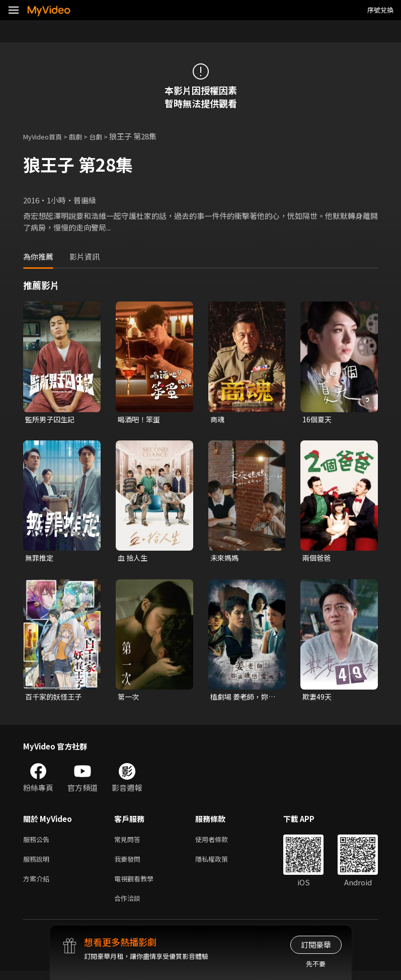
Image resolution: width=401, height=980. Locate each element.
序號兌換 (380, 10)
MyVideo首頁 (46, 136)
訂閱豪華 (316, 945)
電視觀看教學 (137, 885)
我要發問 (129, 864)
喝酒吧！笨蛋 (140, 420)
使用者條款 (220, 843)
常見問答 (129, 843)
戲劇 (84, 136)
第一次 (129, 699)
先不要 (316, 964)
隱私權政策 (220, 864)
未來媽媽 (225, 559)
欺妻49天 (318, 699)
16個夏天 (318, 420)
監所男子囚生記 (52, 420)
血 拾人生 (134, 559)
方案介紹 (38, 885)
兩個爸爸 (317, 559)
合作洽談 (129, 906)
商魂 (218, 420)
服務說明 (38, 864)
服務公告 (38, 843)
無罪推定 (40, 559)
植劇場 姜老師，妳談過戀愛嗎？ (241, 699)
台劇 (106, 136)
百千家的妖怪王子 (55, 699)
